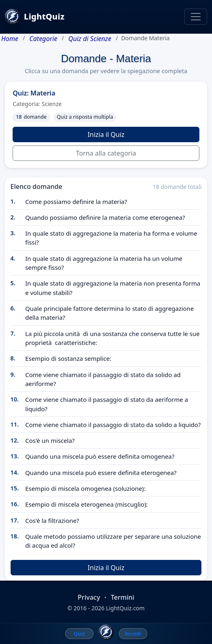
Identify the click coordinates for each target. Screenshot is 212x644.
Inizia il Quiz (106, 134)
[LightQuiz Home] (106, 632)
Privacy (89, 597)
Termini (122, 597)
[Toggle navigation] (196, 17)
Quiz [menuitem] (79, 633)
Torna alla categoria (106, 153)
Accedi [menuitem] (133, 633)
